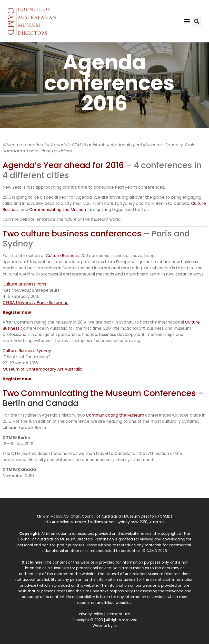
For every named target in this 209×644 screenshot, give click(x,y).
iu (115, 625)
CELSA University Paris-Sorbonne (36, 303)
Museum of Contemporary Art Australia (42, 369)
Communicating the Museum (58, 210)
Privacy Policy (91, 614)
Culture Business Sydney (27, 351)
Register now (17, 312)
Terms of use (118, 614)
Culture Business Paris (24, 284)
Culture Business (62, 256)
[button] (187, 21)
